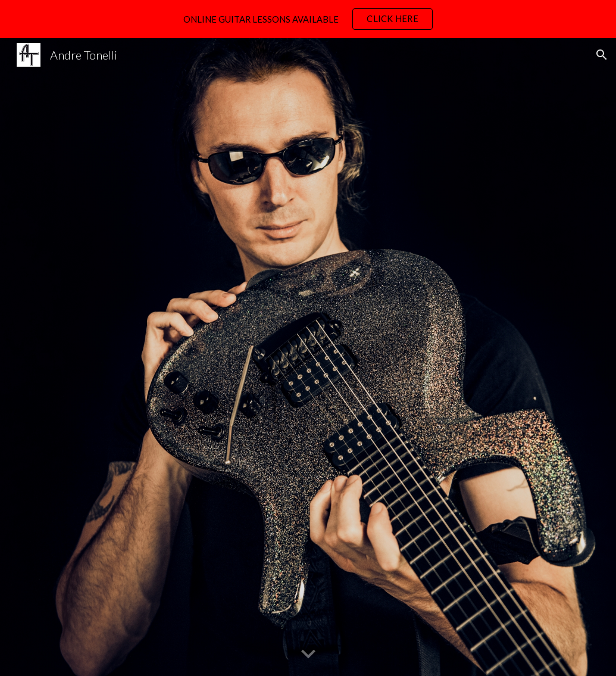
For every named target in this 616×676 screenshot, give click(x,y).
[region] (308, 19)
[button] (602, 55)
